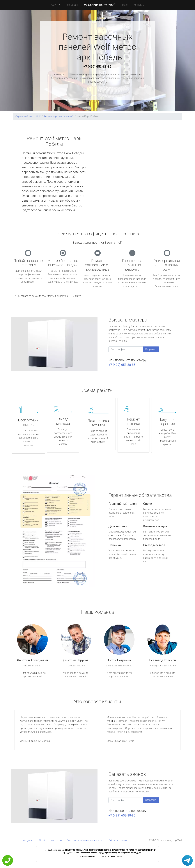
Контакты (139, 5)
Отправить (151, 349)
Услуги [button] (54, 5)
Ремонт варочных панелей (58, 116)
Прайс (124, 5)
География (72, 5)
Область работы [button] (118, 840)
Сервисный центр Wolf (28, 116)
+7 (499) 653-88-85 (97, 67)
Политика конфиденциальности (84, 840)
